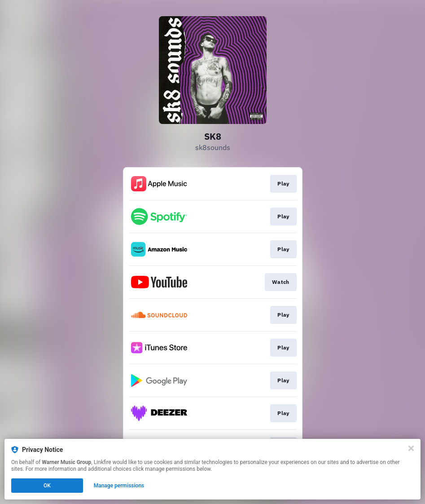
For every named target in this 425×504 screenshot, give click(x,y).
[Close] (411, 448)
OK (47, 486)
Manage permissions (119, 486)
